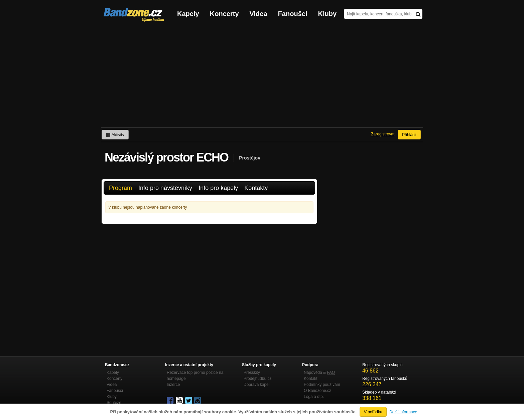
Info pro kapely (218, 188)
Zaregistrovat (383, 134)
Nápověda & (319, 373)
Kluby (327, 14)
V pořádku (373, 412)
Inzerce (173, 385)
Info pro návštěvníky (165, 188)
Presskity (252, 373)
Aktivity (115, 135)
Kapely (188, 14)
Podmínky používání (322, 385)
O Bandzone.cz (317, 391)
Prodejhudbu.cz (257, 379)
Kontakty (256, 188)
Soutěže (114, 403)
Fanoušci (293, 14)
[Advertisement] (262, 77)
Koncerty (224, 14)
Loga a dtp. (314, 397)
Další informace (403, 412)
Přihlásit (409, 135)
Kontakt (311, 379)
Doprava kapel (256, 385)
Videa (258, 14)
